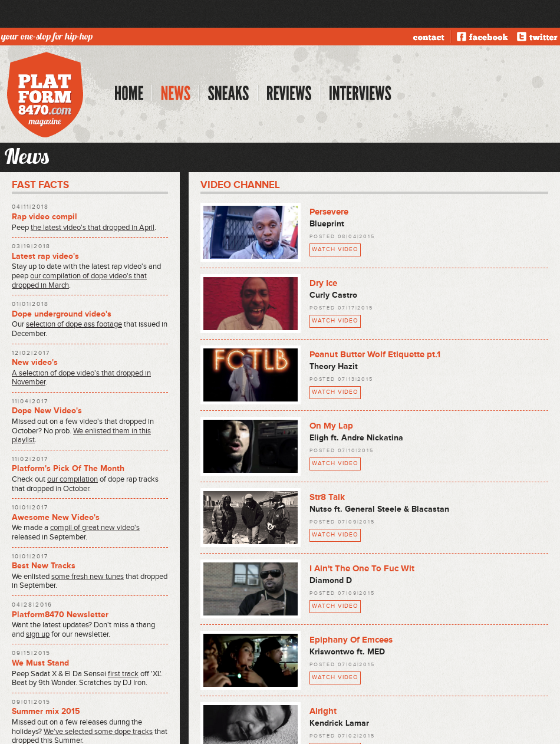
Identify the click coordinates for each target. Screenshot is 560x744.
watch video (335, 249)
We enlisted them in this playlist (81, 436)
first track (123, 674)
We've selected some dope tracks (98, 732)
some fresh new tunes (88, 577)
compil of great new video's (95, 528)
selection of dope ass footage (74, 324)
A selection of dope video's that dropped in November (81, 378)
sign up (38, 634)
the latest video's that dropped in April (93, 228)
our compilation (73, 479)
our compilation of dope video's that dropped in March (79, 281)
